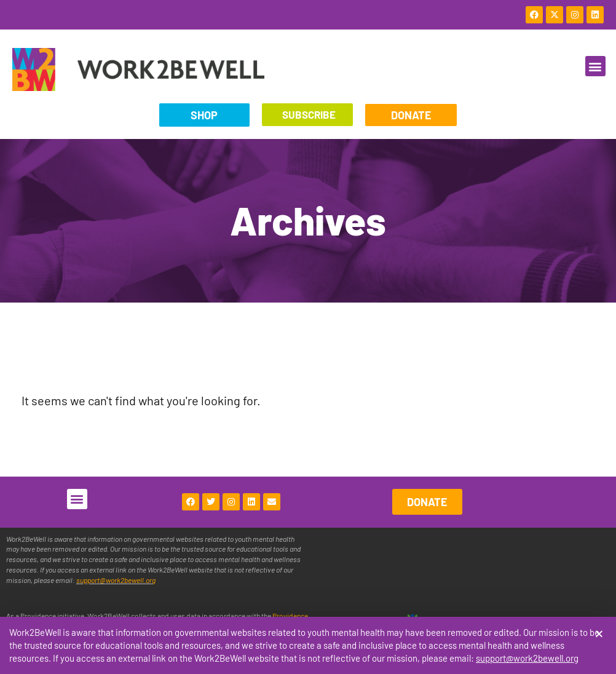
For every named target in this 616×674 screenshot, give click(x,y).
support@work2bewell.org (527, 659)
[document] (308, 337)
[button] (599, 634)
